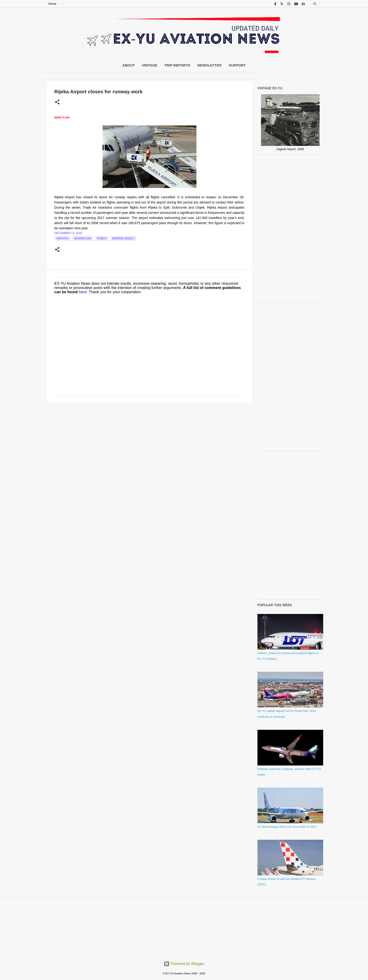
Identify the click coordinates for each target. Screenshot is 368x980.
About (128, 65)
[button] (57, 102)
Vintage (150, 65)
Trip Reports (177, 65)
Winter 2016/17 (123, 238)
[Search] (315, 4)
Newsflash (83, 238)
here (83, 292)
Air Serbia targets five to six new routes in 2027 (287, 827)
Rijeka (102, 238)
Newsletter (209, 65)
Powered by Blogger (184, 964)
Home (52, 4)
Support (237, 65)
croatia (62, 238)
